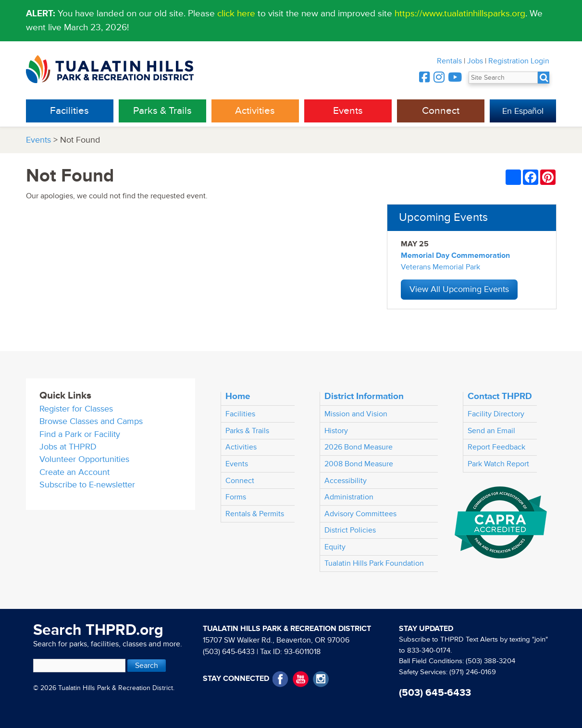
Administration (349, 497)
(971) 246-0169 (473, 672)
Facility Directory (496, 414)
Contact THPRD (500, 396)
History (336, 431)
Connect (441, 111)
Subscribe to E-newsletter (87, 485)
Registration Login (519, 61)
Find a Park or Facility (80, 434)
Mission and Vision (356, 414)
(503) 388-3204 (490, 661)
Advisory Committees (360, 514)
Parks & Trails (162, 111)
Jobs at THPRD (68, 447)
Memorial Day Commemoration (455, 255)
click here (236, 13)
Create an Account (74, 472)
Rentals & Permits (255, 514)
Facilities (69, 111)
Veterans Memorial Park (440, 267)
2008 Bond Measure (359, 464)
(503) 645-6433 (229, 652)
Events (348, 111)
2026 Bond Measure (359, 447)
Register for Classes (76, 409)
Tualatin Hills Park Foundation (374, 563)
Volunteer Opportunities (84, 459)
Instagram (321, 679)
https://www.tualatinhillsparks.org (460, 13)
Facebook (280, 679)
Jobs (475, 61)
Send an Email (491, 431)
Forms (236, 497)
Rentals (449, 61)
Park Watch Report (498, 464)
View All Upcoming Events (459, 289)
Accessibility (346, 481)
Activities (255, 111)
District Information (364, 396)
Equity (335, 547)
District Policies (350, 530)
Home (238, 396)
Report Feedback (496, 447)
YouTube (301, 679)
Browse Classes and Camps (91, 421)
